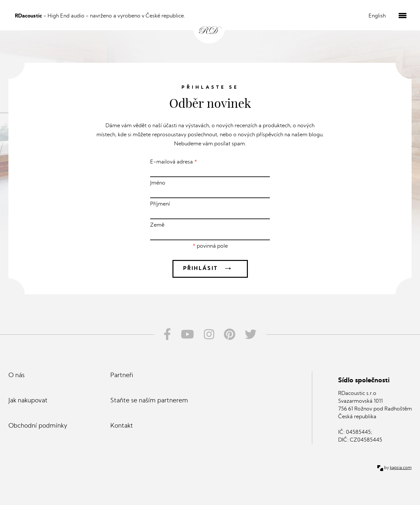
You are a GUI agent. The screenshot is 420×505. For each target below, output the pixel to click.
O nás (17, 376)
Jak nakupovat (28, 401)
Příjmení (210, 210)
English (377, 16)
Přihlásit (210, 269)
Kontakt (122, 426)
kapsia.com (401, 468)
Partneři (122, 376)
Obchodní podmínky (38, 426)
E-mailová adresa (210, 168)
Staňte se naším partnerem (149, 401)
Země (210, 231)
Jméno (210, 189)
